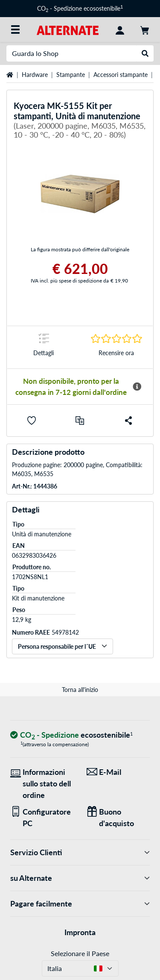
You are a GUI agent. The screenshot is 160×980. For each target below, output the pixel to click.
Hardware (35, 75)
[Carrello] (145, 29)
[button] (32, 421)
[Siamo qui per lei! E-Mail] (118, 772)
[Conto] (120, 29)
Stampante (71, 75)
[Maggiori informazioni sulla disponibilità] (137, 387)
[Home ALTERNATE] (68, 29)
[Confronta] (80, 421)
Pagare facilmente (80, 904)
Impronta (80, 932)
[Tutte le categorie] (15, 29)
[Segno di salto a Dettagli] (44, 347)
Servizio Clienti (80, 852)
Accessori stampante (121, 75)
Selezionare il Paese (80, 953)
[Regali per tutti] (118, 818)
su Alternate (80, 878)
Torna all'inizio (80, 690)
